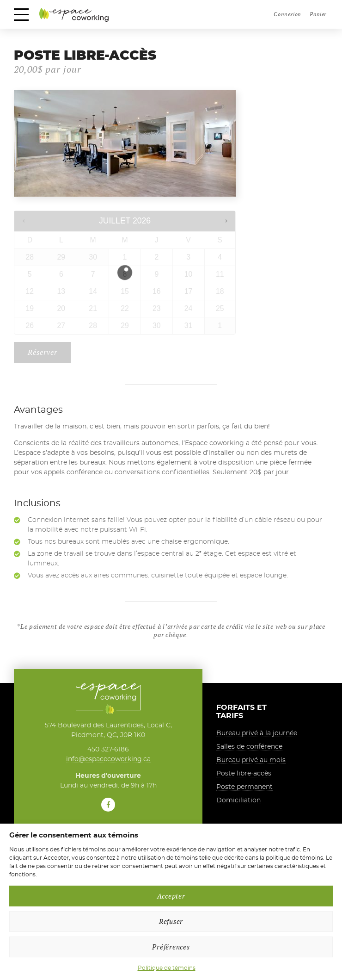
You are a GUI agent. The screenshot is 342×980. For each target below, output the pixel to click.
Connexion (287, 14)
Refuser (171, 921)
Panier (318, 14)
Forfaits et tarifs (241, 712)
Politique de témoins (167, 968)
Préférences (171, 947)
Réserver (42, 353)
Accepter (171, 896)
